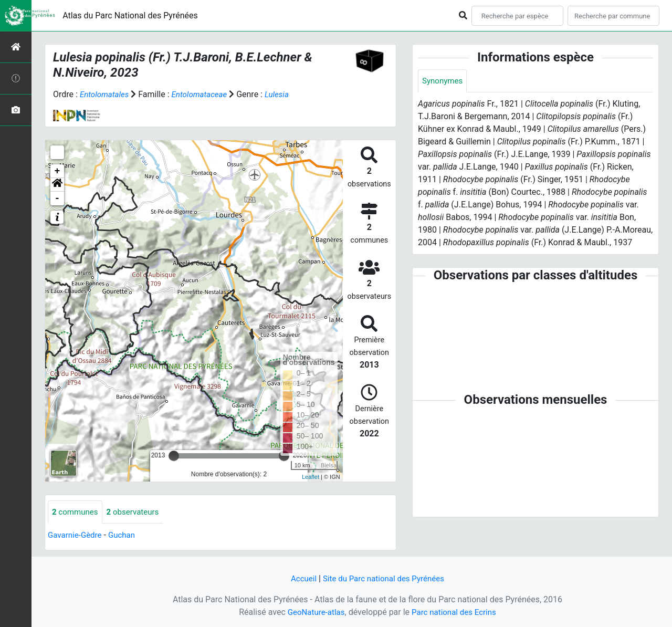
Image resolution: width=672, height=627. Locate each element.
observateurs (137, 512)
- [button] (57, 198)
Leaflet (311, 477)
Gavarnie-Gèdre (76, 536)
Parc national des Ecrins (455, 612)
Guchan (125, 536)
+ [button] (57, 171)
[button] (57, 185)
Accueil (300, 578)
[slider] (174, 456)
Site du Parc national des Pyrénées (384, 578)
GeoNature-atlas (313, 612)
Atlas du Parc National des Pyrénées (130, 15)
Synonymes (444, 81)
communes (76, 512)
